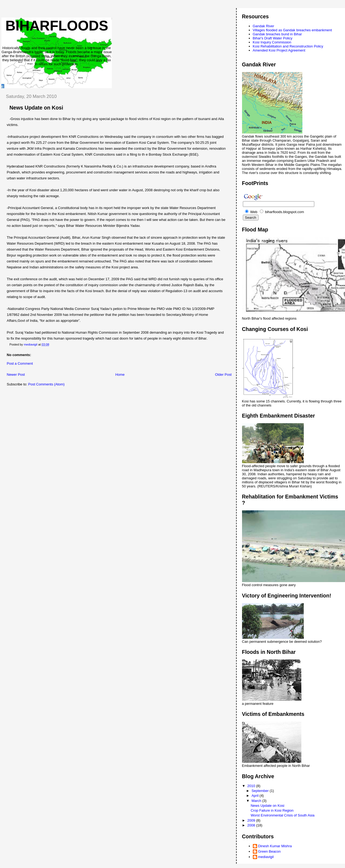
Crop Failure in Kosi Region (272, 810)
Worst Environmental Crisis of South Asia (283, 815)
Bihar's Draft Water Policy (273, 38)
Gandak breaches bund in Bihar (277, 34)
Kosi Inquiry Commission (272, 42)
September (261, 791)
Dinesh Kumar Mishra (275, 846)
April (256, 796)
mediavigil (266, 857)
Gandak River (263, 26)
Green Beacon (270, 851)
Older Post (223, 375)
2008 (252, 825)
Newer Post (16, 375)
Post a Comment (20, 363)
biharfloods (57, 26)
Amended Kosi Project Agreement (279, 50)
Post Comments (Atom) (46, 384)
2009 (252, 820)
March (257, 801)
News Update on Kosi (268, 806)
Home (120, 375)
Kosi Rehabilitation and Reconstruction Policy (288, 46)
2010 (252, 786)
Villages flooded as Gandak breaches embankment (292, 30)
